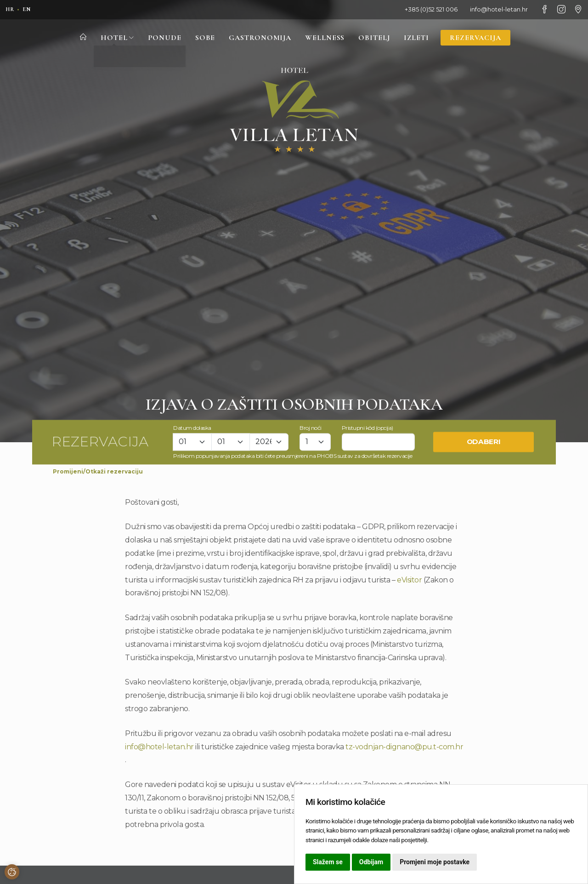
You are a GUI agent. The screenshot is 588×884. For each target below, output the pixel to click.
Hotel (112, 38)
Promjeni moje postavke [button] (435, 862)
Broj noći (311, 428)
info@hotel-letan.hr (159, 747)
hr (11, 9)
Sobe (201, 38)
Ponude (160, 38)
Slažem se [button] (328, 862)
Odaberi (483, 442)
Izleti (419, 38)
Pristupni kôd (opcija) (367, 428)
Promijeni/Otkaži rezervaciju (98, 471)
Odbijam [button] (371, 862)
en (28, 9)
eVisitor (409, 580)
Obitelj (376, 38)
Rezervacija (480, 38)
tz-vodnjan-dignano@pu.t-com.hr (404, 747)
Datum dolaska (192, 428)
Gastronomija (258, 38)
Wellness (325, 38)
